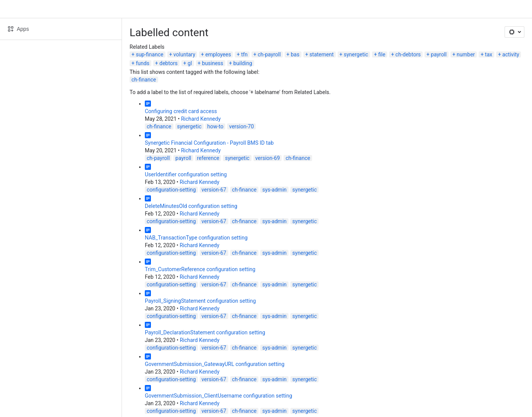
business (213, 63)
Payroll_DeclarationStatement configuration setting (205, 332)
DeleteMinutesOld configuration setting (191, 206)
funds (142, 63)
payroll (439, 54)
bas (295, 54)
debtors (168, 63)
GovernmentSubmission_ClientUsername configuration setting (219, 396)
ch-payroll (269, 54)
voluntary (184, 54)
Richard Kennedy (201, 119)
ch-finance (144, 80)
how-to (216, 126)
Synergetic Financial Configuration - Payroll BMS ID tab (209, 143)
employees (218, 54)
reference (208, 158)
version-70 (241, 126)
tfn (244, 54)
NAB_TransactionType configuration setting (196, 238)
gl (190, 63)
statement (321, 54)
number (466, 54)
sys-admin (274, 190)
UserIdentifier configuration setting (186, 174)
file (382, 54)
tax (489, 54)
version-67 (214, 190)
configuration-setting (171, 190)
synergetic (356, 54)
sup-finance (149, 54)
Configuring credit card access (181, 111)
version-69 (268, 158)
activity (511, 54)
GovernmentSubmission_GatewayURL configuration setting (215, 364)
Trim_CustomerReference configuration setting (200, 269)
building (243, 63)
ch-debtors (408, 54)
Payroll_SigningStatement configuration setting (200, 301)
